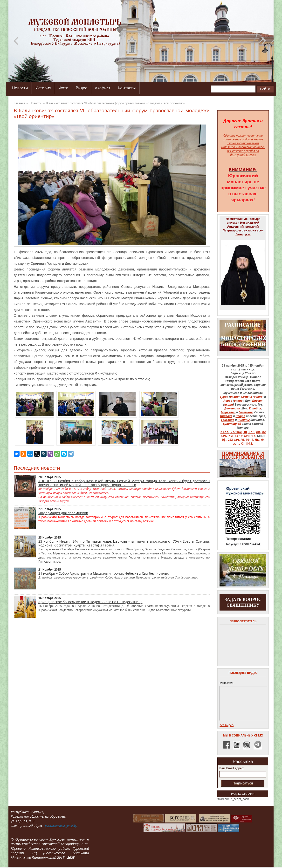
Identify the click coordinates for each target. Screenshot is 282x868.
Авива (228, 401)
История (43, 88)
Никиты (244, 420)
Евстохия (246, 412)
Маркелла (228, 412)
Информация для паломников (63, 513)
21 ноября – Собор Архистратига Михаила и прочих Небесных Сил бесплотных (103, 573)
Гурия (224, 397)
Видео (82, 88)
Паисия (257, 401)
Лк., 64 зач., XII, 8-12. (249, 442)
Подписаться (243, 783)
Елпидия (255, 408)
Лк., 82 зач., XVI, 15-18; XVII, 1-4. (243, 434)
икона (234, 397)
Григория (228, 420)
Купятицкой (232, 424)
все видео (227, 725)
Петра (241, 416)
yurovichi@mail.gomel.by (61, 826)
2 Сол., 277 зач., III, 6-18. (238, 432)
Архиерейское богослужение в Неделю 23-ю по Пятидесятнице (90, 602)
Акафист (103, 88)
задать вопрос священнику (243, 602)
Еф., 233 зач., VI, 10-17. (238, 440)
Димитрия (232, 408)
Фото (63, 88)
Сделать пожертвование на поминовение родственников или (243, 139)
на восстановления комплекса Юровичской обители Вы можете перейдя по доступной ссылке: (243, 149)
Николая (226, 416)
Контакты (127, 88)
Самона (247, 397)
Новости (20, 88)
